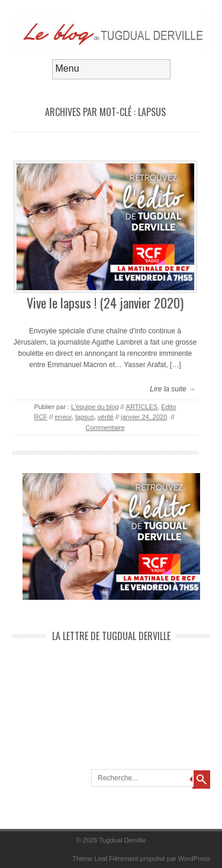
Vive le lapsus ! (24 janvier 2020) (105, 303)
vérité (106, 417)
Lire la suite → (173, 389)
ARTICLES (142, 407)
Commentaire (105, 427)
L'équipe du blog (95, 407)
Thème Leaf (90, 859)
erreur (63, 417)
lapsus (85, 417)
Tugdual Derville (122, 840)
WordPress (194, 859)
